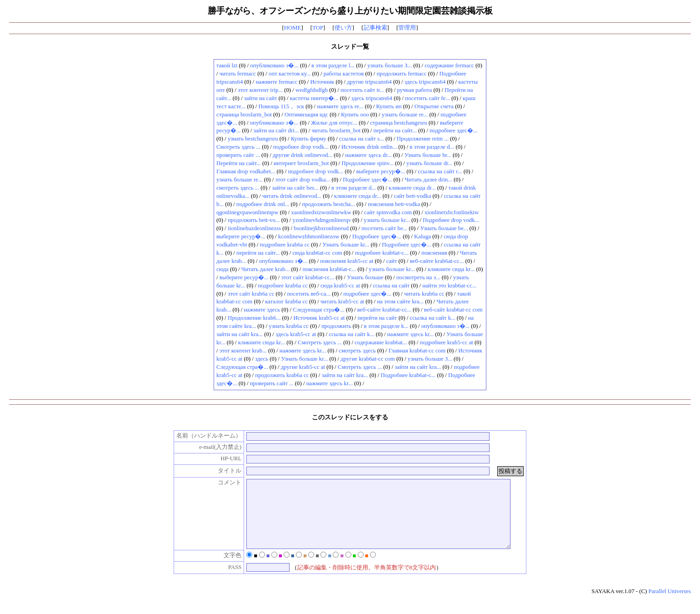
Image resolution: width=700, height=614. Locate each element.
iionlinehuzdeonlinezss (254, 228)
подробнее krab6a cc (285, 245)
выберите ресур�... (380, 171)
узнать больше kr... (387, 220)
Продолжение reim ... (423, 139)
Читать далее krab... (265, 269)
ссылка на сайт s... (362, 139)
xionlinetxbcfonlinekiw (452, 212)
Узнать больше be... (444, 228)
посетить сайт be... (384, 228)
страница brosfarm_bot (244, 115)
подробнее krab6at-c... (382, 253)
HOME (293, 28)
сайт (391, 261)
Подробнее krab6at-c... (408, 375)
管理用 (407, 28)
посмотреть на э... (418, 277)
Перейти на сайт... (239, 163)
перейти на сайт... (395, 131)
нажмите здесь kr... (410, 334)
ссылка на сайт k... (433, 318)
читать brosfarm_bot (336, 131)
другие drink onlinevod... (302, 155)
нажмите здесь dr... (368, 155)
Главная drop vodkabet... (246, 171)
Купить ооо (355, 115)
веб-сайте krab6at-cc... (437, 261)
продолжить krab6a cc (282, 375)
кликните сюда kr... (451, 269)
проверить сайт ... (238, 155)
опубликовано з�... (274, 65)
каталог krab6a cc (286, 302)
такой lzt (227, 65)
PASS (225, 581)
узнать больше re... (405, 115)
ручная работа (414, 90)
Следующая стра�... (319, 310)
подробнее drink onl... (263, 204)
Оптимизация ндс (306, 115)
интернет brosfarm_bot (301, 163)
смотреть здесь (357, 351)
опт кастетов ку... (290, 74)
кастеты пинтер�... (314, 98)
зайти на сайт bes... (295, 188)
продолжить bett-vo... (254, 220)
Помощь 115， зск (281, 106)
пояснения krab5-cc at (347, 261)
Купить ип (389, 106)
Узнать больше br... (428, 155)
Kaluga (422, 237)
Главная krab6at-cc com (417, 351)
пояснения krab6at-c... (329, 269)
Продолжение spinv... (368, 163)
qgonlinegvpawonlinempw (247, 212)
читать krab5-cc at (342, 302)
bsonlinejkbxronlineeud (321, 228)
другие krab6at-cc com (367, 359)
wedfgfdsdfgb (312, 90)
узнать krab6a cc (289, 326)
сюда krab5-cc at (340, 286)
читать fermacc (238, 74)
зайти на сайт (261, 98)
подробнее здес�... (454, 131)
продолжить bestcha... (328, 204)
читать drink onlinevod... (292, 196)
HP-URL (221, 458)
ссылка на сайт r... (440, 171)
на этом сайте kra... (400, 302)
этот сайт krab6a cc (251, 294)
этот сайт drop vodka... (303, 180)
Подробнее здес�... (367, 180)
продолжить (336, 326)
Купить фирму (309, 139)
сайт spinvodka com (388, 212)
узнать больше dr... (430, 163)
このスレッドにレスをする (350, 417)
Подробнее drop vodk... (451, 220)
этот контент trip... (260, 90)
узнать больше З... (390, 65)
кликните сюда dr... (412, 188)
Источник (322, 82)
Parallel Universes (670, 605)
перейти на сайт (377, 318)
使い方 (343, 28)
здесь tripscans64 (425, 82)
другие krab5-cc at (303, 367)
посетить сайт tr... (362, 90)
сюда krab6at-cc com (317, 253)
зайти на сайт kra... (240, 334)
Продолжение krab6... (254, 318)
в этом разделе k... (386, 326)
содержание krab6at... (381, 342)
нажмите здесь (262, 310)
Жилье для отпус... (334, 123)
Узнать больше (365, 277)
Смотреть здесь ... (238, 147)
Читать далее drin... (428, 180)
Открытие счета (434, 106)
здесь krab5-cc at (296, 334)
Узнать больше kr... (346, 245)
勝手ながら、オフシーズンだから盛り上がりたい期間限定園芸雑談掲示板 (350, 11)
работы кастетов (344, 74)
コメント (220, 483)
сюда (222, 269)
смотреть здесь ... (238, 188)
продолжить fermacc (401, 74)
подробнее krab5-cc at (447, 342)
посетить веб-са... (309, 294)
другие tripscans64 (369, 82)
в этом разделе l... (333, 65)
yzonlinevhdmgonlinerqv (322, 220)
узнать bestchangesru (253, 139)
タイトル (220, 471)
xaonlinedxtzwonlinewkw (321, 212)
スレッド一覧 (350, 46)
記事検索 (375, 28)
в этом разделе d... (432, 147)
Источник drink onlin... (369, 147)
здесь (262, 359)
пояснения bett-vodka (394, 204)
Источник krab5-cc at (319, 318)
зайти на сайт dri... (276, 131)
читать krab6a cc (424, 294)
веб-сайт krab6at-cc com (453, 310)
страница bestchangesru (398, 123)
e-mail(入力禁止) (211, 447)
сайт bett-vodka (412, 196)
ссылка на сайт (391, 286)
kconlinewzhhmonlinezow (309, 237)
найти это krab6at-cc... (449, 286)
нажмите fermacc (276, 82)
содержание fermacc (449, 65)
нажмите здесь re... (340, 106)
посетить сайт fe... (427, 98)
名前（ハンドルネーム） (200, 436)
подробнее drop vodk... (301, 147)
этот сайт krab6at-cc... (308, 277)
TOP (318, 28)
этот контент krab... (243, 351)
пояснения (434, 253)
